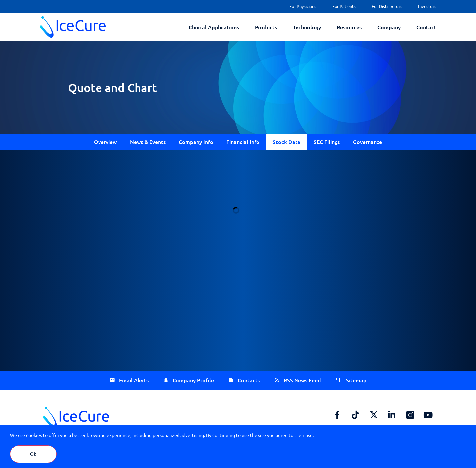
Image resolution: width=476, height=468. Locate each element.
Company (389, 27)
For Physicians (303, 6)
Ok (33, 454)
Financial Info (243, 142)
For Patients (344, 6)
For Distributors (387, 6)
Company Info (196, 142)
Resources (349, 27)
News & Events (148, 142)
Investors (427, 6)
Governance (368, 142)
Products (266, 27)
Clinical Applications (214, 27)
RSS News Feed (302, 380)
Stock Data (287, 142)
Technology (307, 27)
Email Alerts (134, 380)
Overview (105, 142)
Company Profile (193, 380)
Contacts (249, 380)
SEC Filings (327, 142)
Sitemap (356, 380)
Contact (426, 27)
